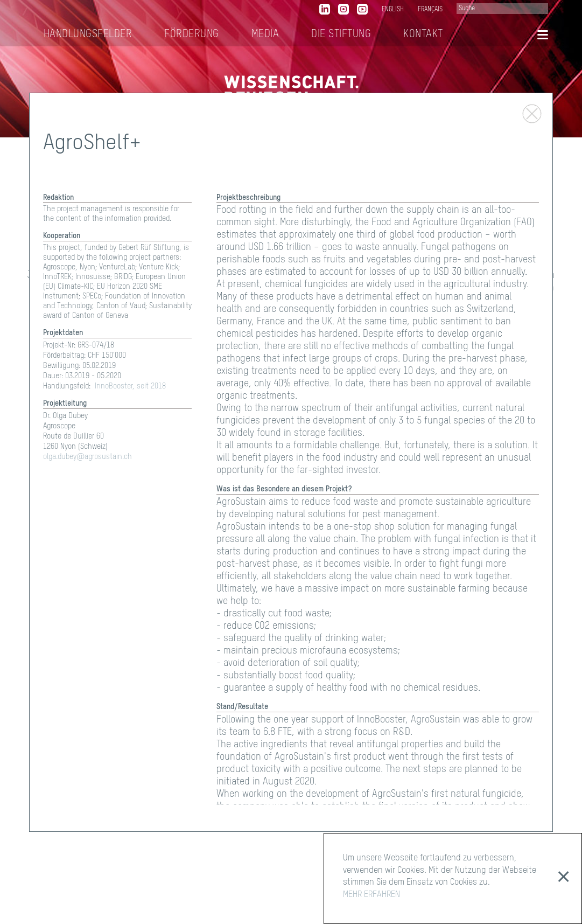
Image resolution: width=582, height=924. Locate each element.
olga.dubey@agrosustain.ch (87, 457)
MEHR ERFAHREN (371, 895)
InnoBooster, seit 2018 (130, 386)
